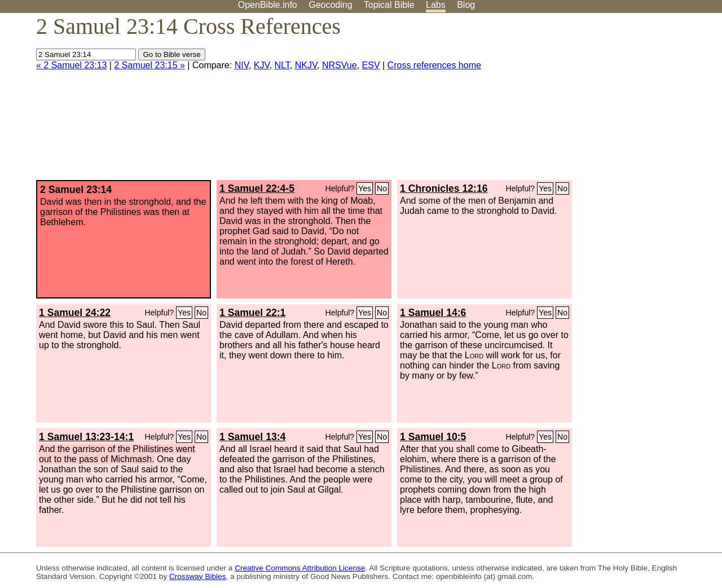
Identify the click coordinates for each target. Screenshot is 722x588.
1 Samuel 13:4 (252, 437)
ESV (371, 65)
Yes (365, 188)
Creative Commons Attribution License (300, 568)
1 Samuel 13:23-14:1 (86, 437)
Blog (466, 5)
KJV (262, 65)
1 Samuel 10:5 (433, 437)
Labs (436, 5)
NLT (282, 65)
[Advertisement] (608, 101)
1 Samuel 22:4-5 (257, 188)
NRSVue (340, 65)
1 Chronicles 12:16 (444, 188)
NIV (242, 65)
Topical (389, 5)
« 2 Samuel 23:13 (71, 65)
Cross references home (434, 65)
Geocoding (330, 5)
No (382, 188)
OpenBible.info (268, 5)
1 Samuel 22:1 (252, 313)
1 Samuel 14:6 (433, 313)
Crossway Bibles (197, 576)
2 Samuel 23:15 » (149, 65)
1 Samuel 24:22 (75, 313)
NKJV (306, 65)
